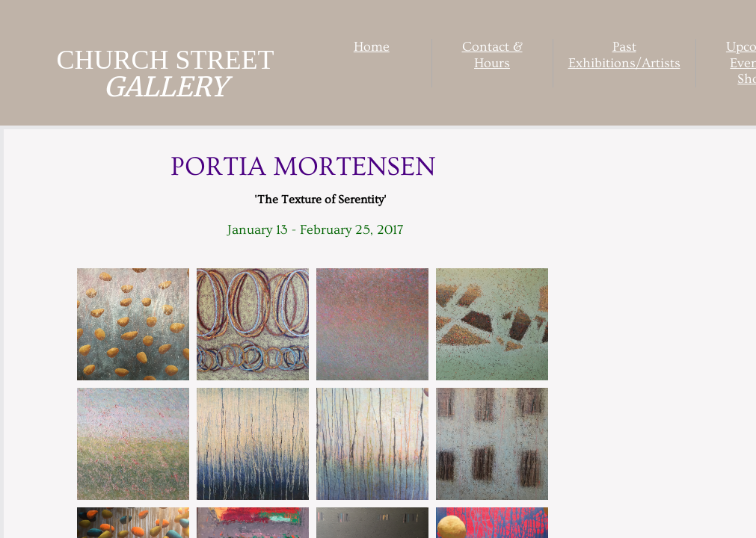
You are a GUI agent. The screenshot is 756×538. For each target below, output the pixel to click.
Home (372, 47)
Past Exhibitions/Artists (624, 55)
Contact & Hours (492, 55)
